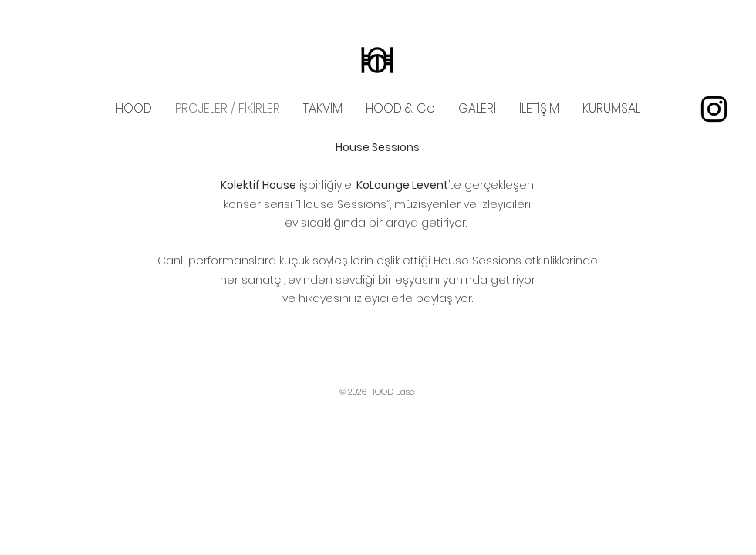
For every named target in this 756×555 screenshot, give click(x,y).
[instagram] (714, 109)
